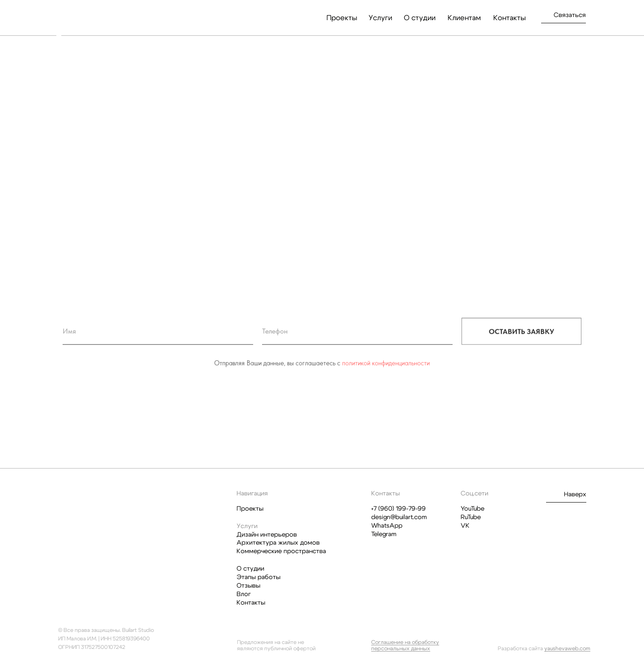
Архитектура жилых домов (278, 543)
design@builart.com (399, 517)
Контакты (510, 18)
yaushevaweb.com (567, 648)
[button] (563, 23)
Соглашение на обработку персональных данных (405, 645)
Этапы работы (258, 577)
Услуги (380, 18)
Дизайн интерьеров (267, 535)
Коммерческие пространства (281, 551)
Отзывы (248, 586)
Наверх (575, 494)
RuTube (471, 517)
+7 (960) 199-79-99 (398, 509)
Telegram (384, 534)
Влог (244, 594)
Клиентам (464, 18)
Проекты (342, 18)
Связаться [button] (570, 15)
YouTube (472, 509)
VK (465, 526)
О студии (420, 18)
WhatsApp (387, 526)
